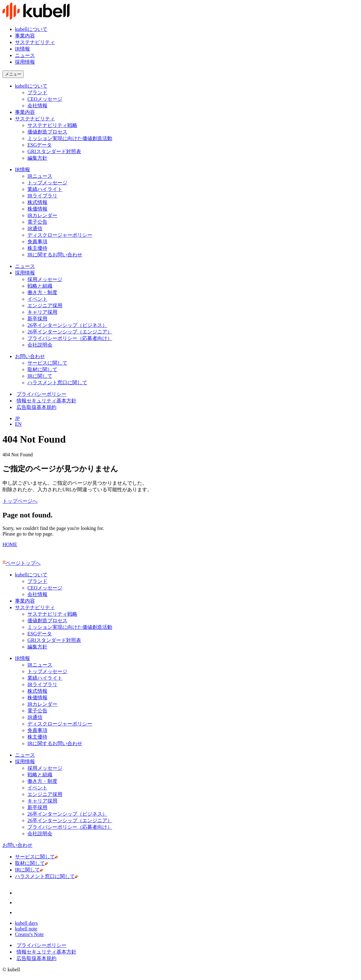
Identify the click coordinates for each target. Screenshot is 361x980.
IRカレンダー (42, 215)
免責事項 (37, 242)
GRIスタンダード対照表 (54, 151)
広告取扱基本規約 (36, 407)
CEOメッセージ (45, 99)
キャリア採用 (42, 312)
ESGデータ (40, 145)
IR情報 (22, 49)
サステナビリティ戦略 (52, 125)
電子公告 (37, 222)
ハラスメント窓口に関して (59, 383)
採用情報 (25, 273)
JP (17, 418)
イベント (37, 299)
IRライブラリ (42, 196)
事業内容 (25, 36)
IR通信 (36, 228)
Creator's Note (31, 934)
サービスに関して (49, 363)
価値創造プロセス (47, 132)
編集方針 (37, 158)
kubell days (28, 923)
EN (18, 424)
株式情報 (37, 202)
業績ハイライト (45, 189)
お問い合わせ (30, 356)
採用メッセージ (45, 279)
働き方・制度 (42, 292)
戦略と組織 (40, 286)
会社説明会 (41, 345)
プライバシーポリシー (41, 394)
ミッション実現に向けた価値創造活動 (70, 138)
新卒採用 (37, 319)
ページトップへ (22, 563)
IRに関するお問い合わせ (56, 255)
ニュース (25, 55)
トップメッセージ (47, 183)
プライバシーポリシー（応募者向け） (70, 338)
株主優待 (37, 248)
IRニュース (40, 176)
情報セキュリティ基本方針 (46, 401)
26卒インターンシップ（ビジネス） (67, 325)
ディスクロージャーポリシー (60, 235)
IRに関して (41, 376)
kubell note (28, 929)
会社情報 (37, 106)
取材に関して (44, 369)
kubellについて (31, 29)
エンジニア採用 (45, 306)
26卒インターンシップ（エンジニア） (70, 332)
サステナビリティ (35, 42)
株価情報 (39, 209)
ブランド (37, 92)
